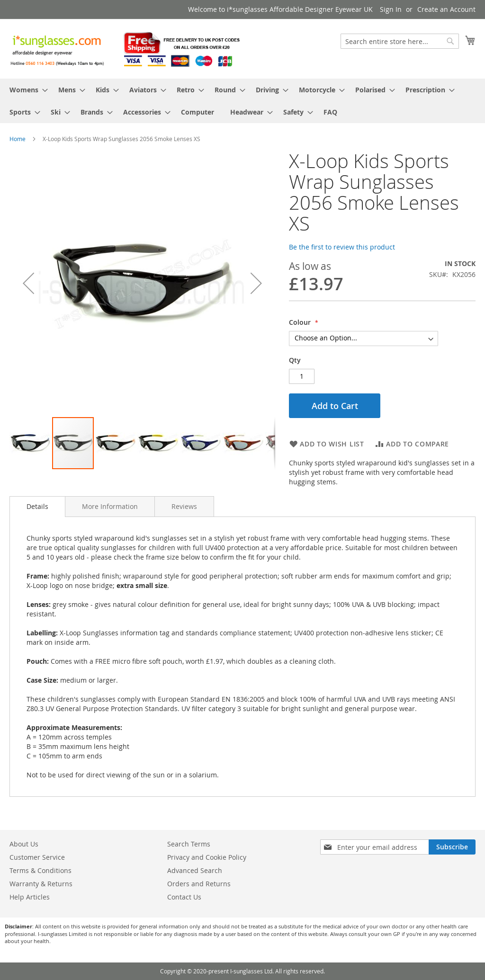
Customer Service (37, 857)
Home (18, 139)
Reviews (184, 506)
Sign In (391, 9)
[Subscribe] (452, 847)
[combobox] (400, 41)
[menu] (242, 101)
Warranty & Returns (41, 884)
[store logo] (126, 48)
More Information (110, 506)
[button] (28, 283)
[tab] (37, 507)
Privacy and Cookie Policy (207, 857)
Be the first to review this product (342, 247)
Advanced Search (195, 870)
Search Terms (189, 844)
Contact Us (184, 897)
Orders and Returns (199, 884)
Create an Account (446, 9)
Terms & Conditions (40, 870)
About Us (24, 844)
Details (37, 506)
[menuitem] (26, 90)
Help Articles (30, 897)
